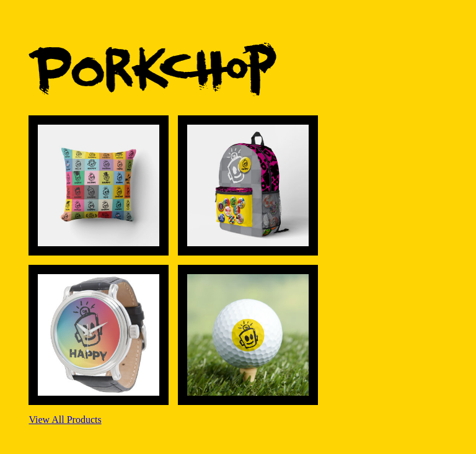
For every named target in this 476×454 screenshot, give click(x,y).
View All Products (65, 420)
